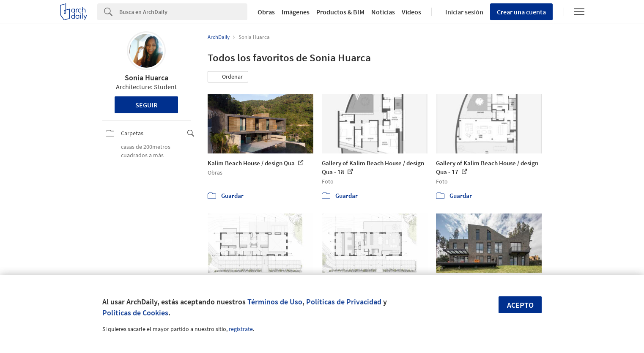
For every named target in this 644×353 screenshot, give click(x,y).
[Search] (183, 12)
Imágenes (296, 12)
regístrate (241, 329)
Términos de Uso (275, 302)
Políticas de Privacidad (344, 302)
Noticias (383, 12)
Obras (266, 12)
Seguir (147, 105)
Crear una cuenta (521, 12)
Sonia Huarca (147, 78)
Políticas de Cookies (135, 313)
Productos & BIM (340, 12)
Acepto (520, 305)
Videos (411, 12)
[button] (228, 77)
